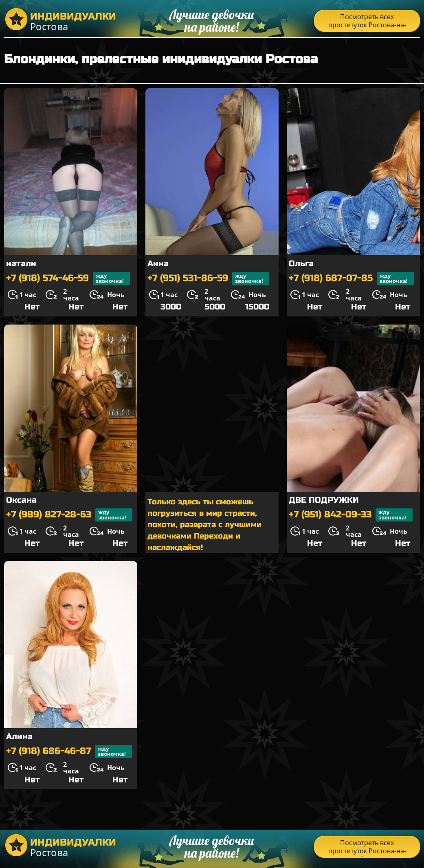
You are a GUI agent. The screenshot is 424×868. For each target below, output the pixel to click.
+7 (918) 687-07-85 (351, 278)
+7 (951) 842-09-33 (351, 515)
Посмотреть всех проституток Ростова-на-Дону (367, 22)
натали (21, 264)
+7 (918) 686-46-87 (69, 751)
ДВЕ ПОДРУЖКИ (324, 500)
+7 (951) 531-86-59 (208, 278)
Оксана (21, 500)
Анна (158, 264)
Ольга (301, 264)
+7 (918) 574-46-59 (68, 278)
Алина (19, 737)
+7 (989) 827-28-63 (69, 515)
